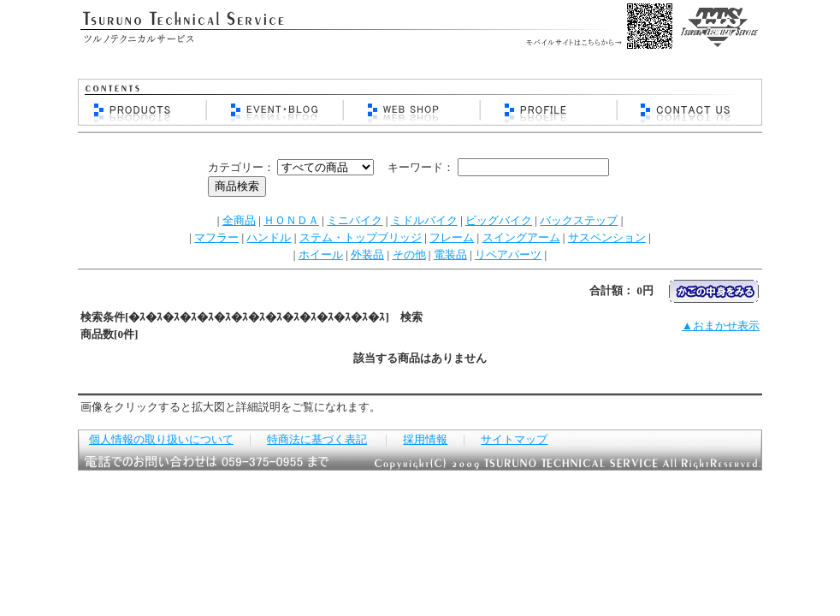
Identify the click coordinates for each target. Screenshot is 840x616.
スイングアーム (521, 237)
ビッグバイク (499, 220)
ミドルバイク (424, 220)
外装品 (367, 255)
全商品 (239, 220)
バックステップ (579, 220)
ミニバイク (355, 220)
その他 (409, 255)
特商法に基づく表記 (317, 439)
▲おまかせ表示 (721, 326)
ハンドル (269, 237)
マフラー (216, 237)
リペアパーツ (508, 255)
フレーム (452, 237)
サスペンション (607, 237)
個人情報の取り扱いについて (161, 439)
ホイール (321, 255)
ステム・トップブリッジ (361, 237)
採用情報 (425, 439)
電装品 (450, 255)
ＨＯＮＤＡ (291, 220)
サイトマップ (514, 439)
